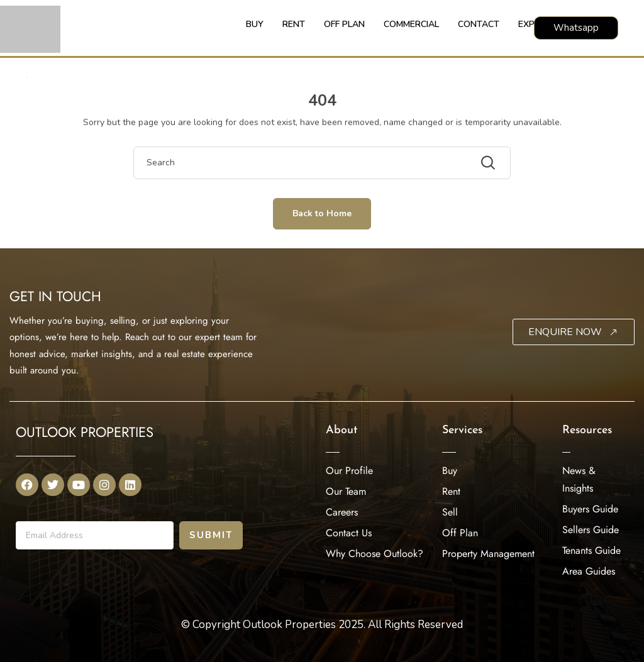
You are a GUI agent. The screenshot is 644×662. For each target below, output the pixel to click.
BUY (255, 24)
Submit (211, 535)
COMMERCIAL (411, 24)
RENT (294, 24)
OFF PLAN (344, 24)
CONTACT (479, 24)
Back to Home (322, 213)
